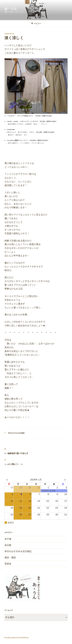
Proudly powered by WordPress (16, 638)
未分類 (8, 545)
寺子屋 (8, 539)
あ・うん (11, 9)
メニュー (36, 23)
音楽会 (8, 564)
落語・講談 (10, 557)
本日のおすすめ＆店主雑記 (16, 433)
